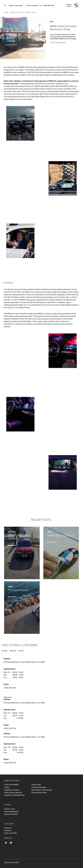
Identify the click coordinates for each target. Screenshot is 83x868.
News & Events (31, 12)
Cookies (7, 787)
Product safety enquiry (39, 792)
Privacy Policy (36, 785)
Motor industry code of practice (42, 790)
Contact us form (10, 809)
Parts (21, 651)
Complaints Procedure (12, 790)
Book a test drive (16, 6)
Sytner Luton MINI (10, 833)
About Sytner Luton (17, 12)
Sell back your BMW (11, 814)
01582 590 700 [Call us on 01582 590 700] (48, 6)
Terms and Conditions (12, 785)
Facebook (6, 843)
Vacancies (8, 830)
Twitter (11, 843)
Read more (12, 545)
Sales (4, 651)
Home (6, 12)
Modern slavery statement (13, 792)
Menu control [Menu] (5, 5)
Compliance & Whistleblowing (14, 795)
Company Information (39, 787)
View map (8, 697)
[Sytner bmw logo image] (73, 5)
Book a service (32, 6)
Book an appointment (11, 811)
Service (13, 651)
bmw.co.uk (8, 828)
